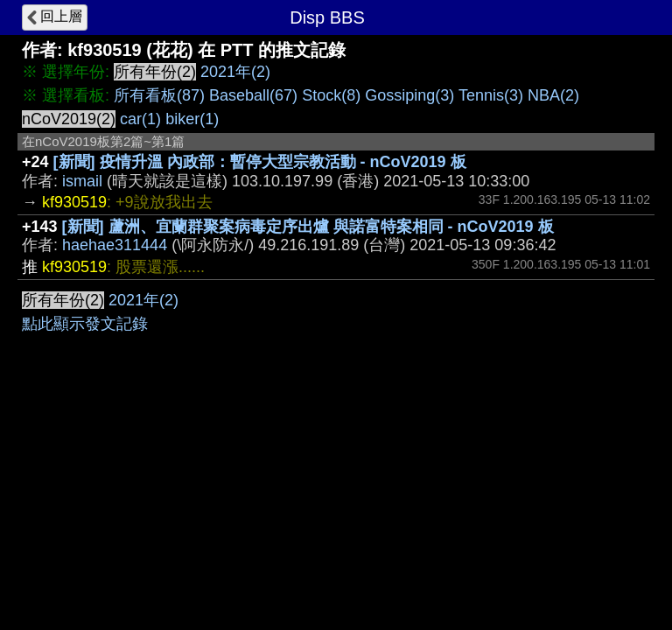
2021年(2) (235, 72)
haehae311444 (115, 245)
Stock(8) (331, 95)
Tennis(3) (491, 95)
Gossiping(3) (409, 95)
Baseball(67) (253, 95)
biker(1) (192, 119)
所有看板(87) (159, 95)
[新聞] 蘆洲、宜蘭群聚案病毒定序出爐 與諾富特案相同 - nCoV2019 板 (308, 227)
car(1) (140, 119)
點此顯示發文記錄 (85, 324)
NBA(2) (553, 95)
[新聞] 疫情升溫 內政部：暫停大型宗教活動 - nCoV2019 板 (260, 162)
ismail (82, 181)
